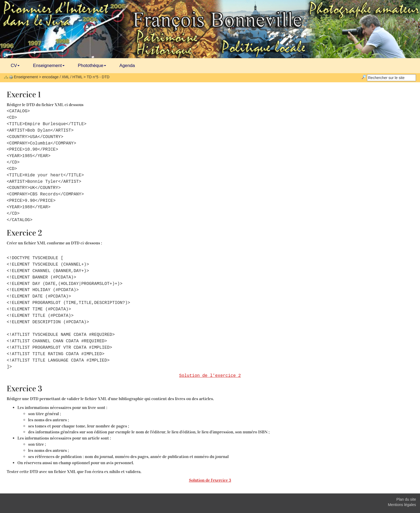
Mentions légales (402, 505)
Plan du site (406, 499)
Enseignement (49, 66)
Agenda (127, 66)
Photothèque (92, 66)
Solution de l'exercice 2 (210, 376)
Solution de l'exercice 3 (210, 480)
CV (15, 66)
